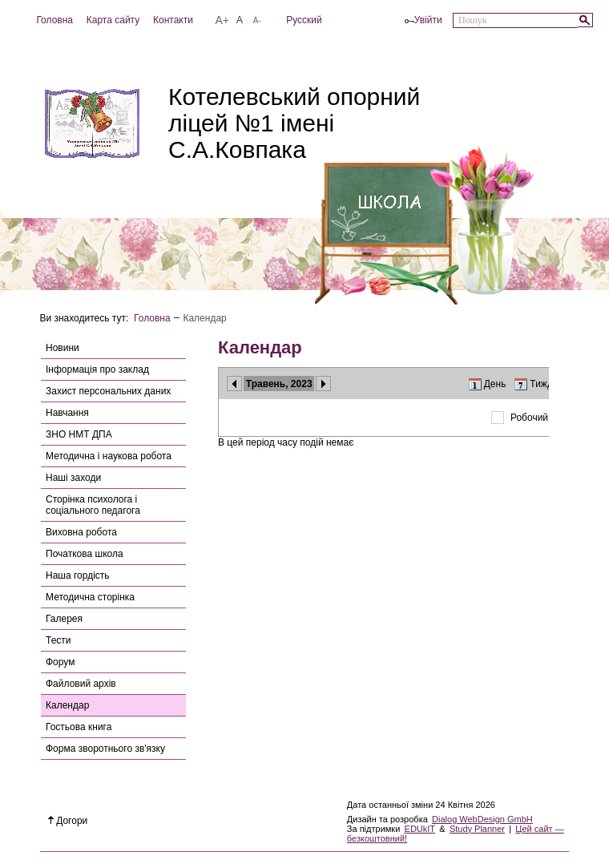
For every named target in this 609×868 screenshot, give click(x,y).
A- (257, 20)
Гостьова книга (79, 727)
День (495, 384)
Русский (304, 20)
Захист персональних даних (108, 391)
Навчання (67, 413)
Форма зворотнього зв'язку (105, 749)
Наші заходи (73, 478)
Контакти (173, 20)
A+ (223, 20)
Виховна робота (81, 532)
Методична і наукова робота (109, 456)
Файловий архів (81, 684)
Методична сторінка (90, 597)
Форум (60, 662)
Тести (58, 640)
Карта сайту (113, 20)
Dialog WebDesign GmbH (482, 819)
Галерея (64, 619)
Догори (68, 821)
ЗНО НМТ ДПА (79, 434)
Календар (67, 705)
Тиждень (549, 384)
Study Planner (477, 829)
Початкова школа (85, 554)
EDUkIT (420, 829)
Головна (54, 20)
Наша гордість (78, 575)
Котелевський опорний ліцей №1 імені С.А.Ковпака (294, 123)
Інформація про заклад (97, 369)
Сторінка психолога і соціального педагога (93, 505)
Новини (63, 348)
